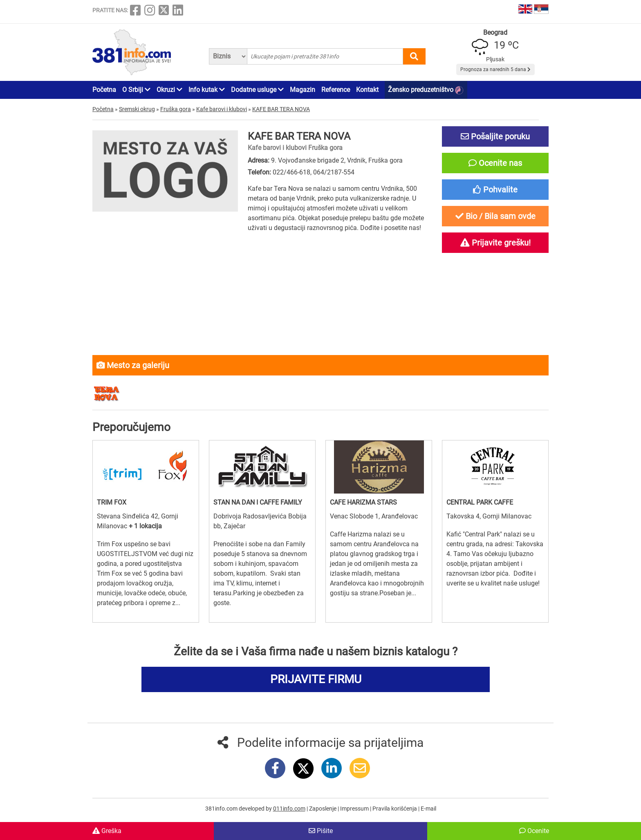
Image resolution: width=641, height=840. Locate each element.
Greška (107, 831)
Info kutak (207, 90)
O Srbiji (136, 90)
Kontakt (367, 90)
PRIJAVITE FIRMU (316, 679)
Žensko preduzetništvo (426, 90)
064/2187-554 (334, 172)
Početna (104, 90)
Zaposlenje (323, 809)
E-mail (428, 809)
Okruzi (169, 90)
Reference (336, 90)
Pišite (321, 831)
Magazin (303, 90)
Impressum (355, 809)
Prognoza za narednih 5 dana (495, 69)
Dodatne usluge (257, 90)
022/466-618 (291, 172)
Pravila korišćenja (395, 809)
